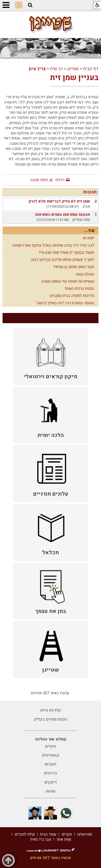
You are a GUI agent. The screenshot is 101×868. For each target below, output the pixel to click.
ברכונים (50, 773)
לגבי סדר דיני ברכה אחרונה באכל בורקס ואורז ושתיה (53, 245)
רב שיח (57, 69)
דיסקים (50, 782)
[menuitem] (51, 356)
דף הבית (91, 69)
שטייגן (73, 69)
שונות (51, 791)
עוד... (89, 230)
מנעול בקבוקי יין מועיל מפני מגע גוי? (66, 253)
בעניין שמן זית (74, 78)
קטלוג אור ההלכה (51, 739)
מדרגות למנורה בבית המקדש (72, 296)
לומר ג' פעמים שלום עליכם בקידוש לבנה (62, 260)
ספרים (50, 746)
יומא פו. (88, 238)
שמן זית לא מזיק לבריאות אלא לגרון (59, 201)
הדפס (60, 180)
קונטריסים (51, 755)
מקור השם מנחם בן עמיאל (74, 267)
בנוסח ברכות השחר (79, 288)
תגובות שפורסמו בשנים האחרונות (63, 215)
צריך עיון (37, 69)
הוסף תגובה (39, 180)
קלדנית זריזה (50, 710)
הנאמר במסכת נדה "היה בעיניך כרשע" (65, 303)
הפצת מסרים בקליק (50, 719)
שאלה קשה (85, 274)
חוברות (50, 764)
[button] (30, 5)
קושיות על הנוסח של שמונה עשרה (68, 281)
